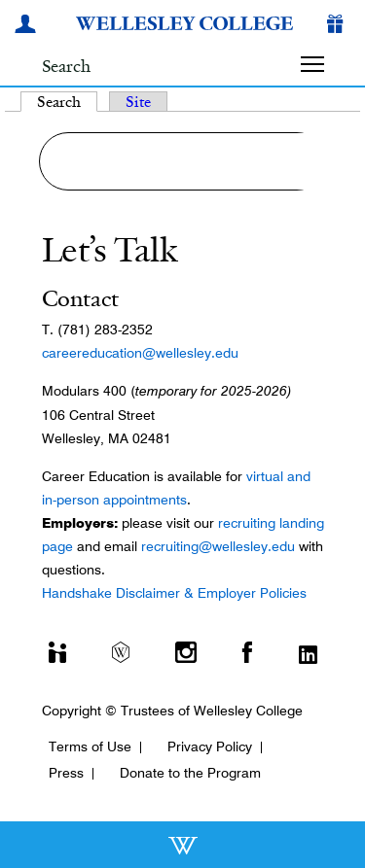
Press (66, 773)
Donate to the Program (190, 773)
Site (138, 102)
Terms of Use (90, 746)
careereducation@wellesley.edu (140, 353)
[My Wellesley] (28, 26)
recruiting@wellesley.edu (218, 546)
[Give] (339, 26)
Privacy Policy (210, 746)
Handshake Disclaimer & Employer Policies (174, 593)
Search (67, 102)
